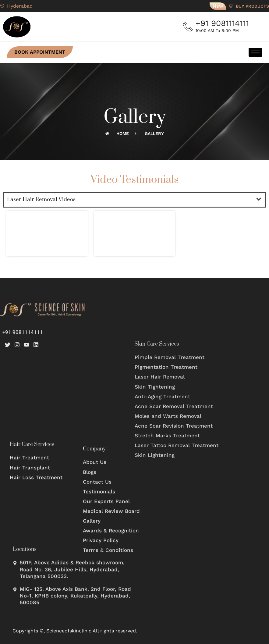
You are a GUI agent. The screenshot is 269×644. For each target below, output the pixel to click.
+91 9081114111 (225, 23)
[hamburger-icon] (252, 52)
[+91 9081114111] (189, 27)
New (218, 6)
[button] (259, 200)
